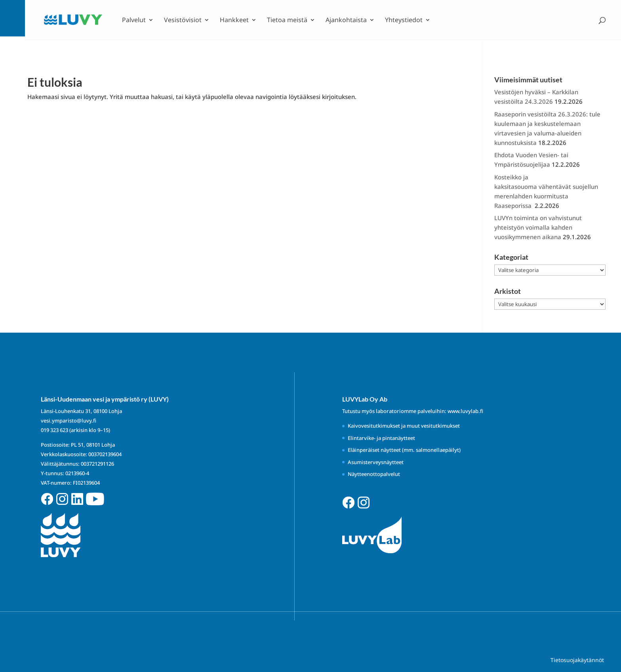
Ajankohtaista (346, 21)
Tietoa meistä (287, 21)
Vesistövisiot (183, 21)
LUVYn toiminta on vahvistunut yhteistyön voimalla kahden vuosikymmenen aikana (538, 227)
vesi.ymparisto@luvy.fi (69, 421)
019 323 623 (54, 430)
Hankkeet (234, 21)
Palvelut (134, 21)
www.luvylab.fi (465, 411)
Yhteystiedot (404, 21)
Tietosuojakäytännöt (577, 660)
